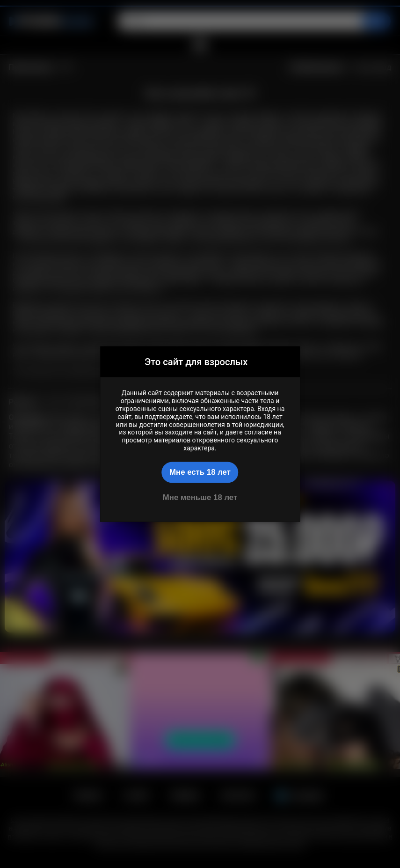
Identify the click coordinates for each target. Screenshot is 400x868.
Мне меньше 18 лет (200, 497)
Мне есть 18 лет (200, 472)
